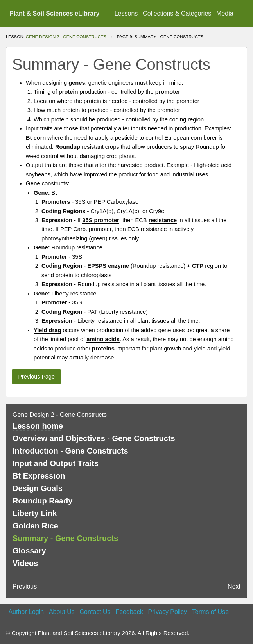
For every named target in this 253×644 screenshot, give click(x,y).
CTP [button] (198, 266)
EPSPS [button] (97, 266)
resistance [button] (163, 220)
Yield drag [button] (47, 330)
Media (225, 13)
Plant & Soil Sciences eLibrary (54, 13)
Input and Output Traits (56, 463)
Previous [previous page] (25, 586)
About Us (62, 612)
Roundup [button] (68, 147)
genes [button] (77, 83)
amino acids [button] (103, 339)
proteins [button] (103, 349)
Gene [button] (33, 183)
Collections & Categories (177, 13)
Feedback (129, 612)
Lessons (126, 13)
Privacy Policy (167, 612)
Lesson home (38, 426)
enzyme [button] (118, 266)
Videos (25, 563)
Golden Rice (35, 526)
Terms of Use (210, 612)
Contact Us (95, 612)
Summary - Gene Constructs (65, 538)
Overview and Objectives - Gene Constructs (94, 438)
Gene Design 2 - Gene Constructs (66, 37)
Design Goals (38, 488)
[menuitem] (126, 14)
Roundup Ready (42, 501)
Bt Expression (39, 476)
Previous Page (36, 377)
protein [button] (68, 92)
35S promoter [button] (100, 220)
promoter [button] (168, 92)
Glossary (29, 551)
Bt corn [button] (36, 138)
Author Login (26, 612)
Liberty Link (35, 513)
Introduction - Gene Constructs (70, 451)
